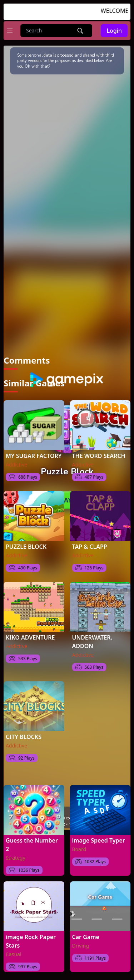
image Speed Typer (99, 840)
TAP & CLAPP (90, 547)
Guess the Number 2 (32, 845)
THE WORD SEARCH (99, 456)
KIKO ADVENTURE (30, 637)
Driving (81, 946)
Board (79, 849)
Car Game (86, 937)
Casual (14, 954)
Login (114, 31)
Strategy (16, 858)
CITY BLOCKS (24, 737)
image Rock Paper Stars (31, 941)
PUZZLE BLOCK (26, 547)
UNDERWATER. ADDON (92, 642)
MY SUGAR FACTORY (34, 456)
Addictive (16, 465)
